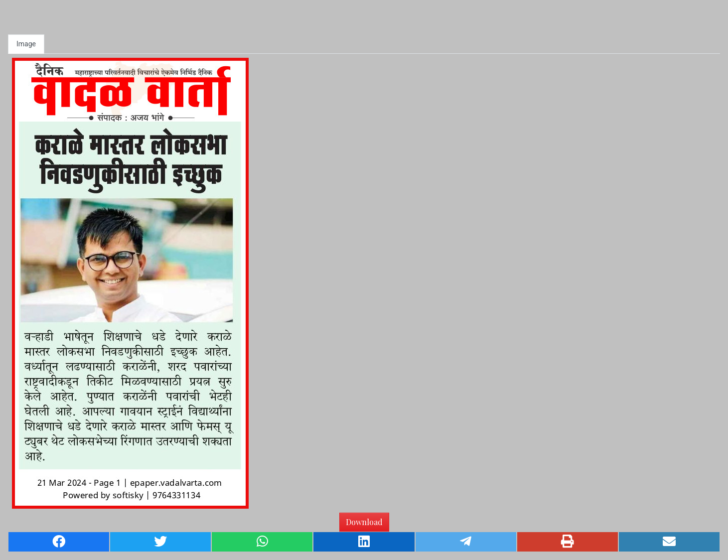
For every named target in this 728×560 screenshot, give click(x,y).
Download (364, 522)
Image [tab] (26, 44)
